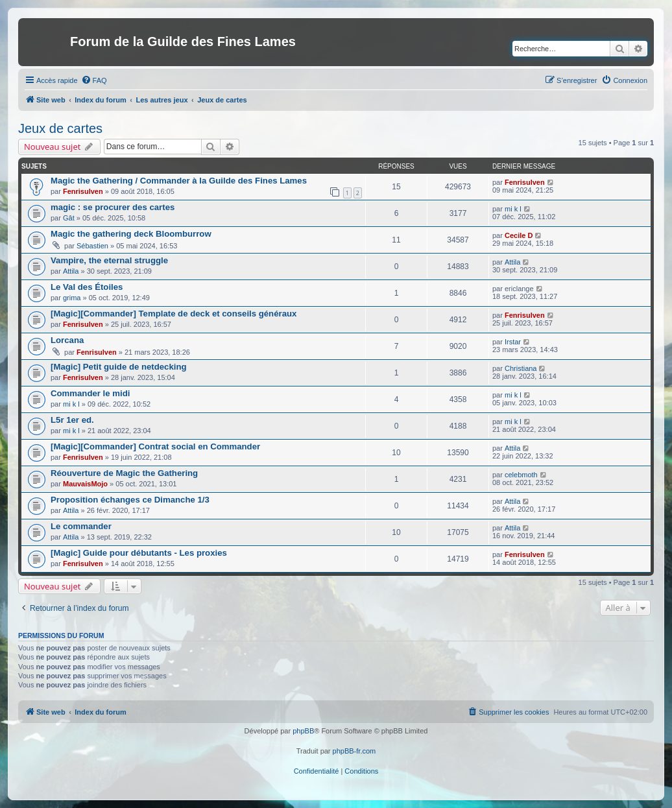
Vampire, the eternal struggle (109, 260)
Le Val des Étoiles (87, 287)
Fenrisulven (83, 191)
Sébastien (92, 246)
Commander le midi (90, 393)
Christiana (521, 368)
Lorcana (67, 340)
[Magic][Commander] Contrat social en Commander (155, 446)
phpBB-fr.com (354, 751)
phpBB (303, 731)
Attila (71, 271)
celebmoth (521, 475)
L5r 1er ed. (72, 420)
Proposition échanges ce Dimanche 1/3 (130, 500)
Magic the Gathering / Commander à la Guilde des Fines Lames (179, 181)
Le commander (81, 526)
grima (72, 298)
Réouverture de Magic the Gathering (124, 473)
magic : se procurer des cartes (113, 207)
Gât (69, 218)
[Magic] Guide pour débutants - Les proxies (139, 553)
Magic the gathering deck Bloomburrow (131, 234)
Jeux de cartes (60, 128)
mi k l (513, 209)
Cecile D (519, 235)
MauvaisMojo (85, 484)
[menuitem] (94, 80)
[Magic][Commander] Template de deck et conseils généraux (174, 314)
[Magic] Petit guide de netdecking (119, 367)
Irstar (513, 342)
